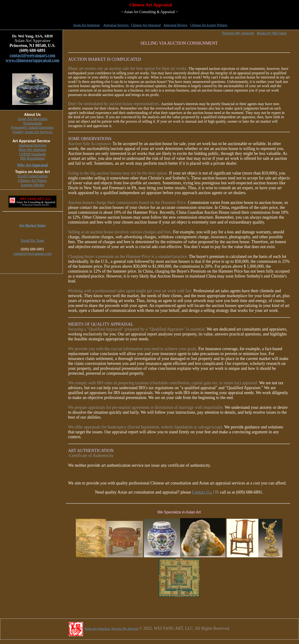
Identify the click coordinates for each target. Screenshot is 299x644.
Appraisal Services (116, 25)
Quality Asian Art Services (32, 132)
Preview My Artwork (238, 33)
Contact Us (201, 492)
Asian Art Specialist (32, 119)
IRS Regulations (32, 158)
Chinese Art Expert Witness (209, 25)
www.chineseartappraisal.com (32, 60)
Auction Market (32, 185)
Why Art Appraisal (33, 165)
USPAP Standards (32, 154)
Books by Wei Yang (272, 33)
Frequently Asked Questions (32, 127)
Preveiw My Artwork (125, 629)
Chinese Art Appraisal (146, 25)
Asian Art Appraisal (86, 25)
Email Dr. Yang (33, 240)
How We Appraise (33, 150)
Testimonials (32, 123)
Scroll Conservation (32, 176)
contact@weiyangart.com (32, 55)
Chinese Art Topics (32, 180)
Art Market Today (32, 225)
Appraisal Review (175, 25)
